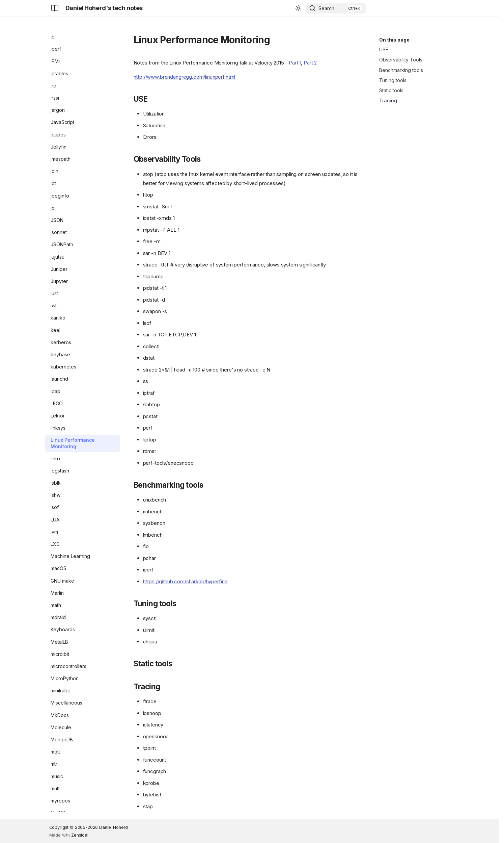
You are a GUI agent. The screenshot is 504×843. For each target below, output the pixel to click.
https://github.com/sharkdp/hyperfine (185, 581)
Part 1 (295, 63)
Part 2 (310, 63)
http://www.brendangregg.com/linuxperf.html (185, 77)
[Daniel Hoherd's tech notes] (55, 8)
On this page (394, 40)
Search (326, 8)
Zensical (80, 835)
